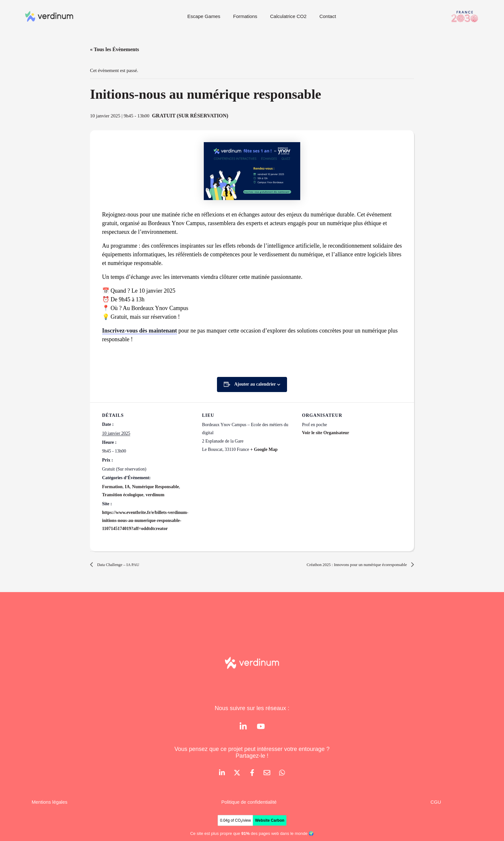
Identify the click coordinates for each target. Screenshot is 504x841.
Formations (245, 16)
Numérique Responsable (156, 487)
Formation (113, 487)
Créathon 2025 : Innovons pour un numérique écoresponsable (344, 565)
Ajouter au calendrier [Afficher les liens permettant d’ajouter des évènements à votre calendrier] (255, 384)
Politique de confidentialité (250, 804)
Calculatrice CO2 (288, 16)
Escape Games (204, 16)
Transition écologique (123, 495)
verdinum (155, 495)
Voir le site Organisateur (326, 433)
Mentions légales (51, 804)
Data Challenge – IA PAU (123, 565)
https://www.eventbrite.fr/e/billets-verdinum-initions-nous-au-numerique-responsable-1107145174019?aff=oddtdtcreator (145, 521)
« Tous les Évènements (114, 49)
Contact (328, 16)
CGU (436, 804)
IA (127, 487)
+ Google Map (264, 449)
